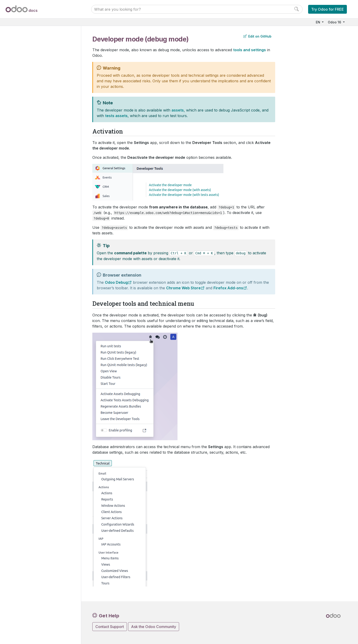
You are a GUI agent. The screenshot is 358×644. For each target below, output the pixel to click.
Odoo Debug (116, 282)
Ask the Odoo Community (154, 627)
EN (318, 22)
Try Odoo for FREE (327, 9)
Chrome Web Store (183, 288)
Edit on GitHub (257, 36)
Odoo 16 (335, 22)
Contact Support (110, 627)
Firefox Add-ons (228, 288)
